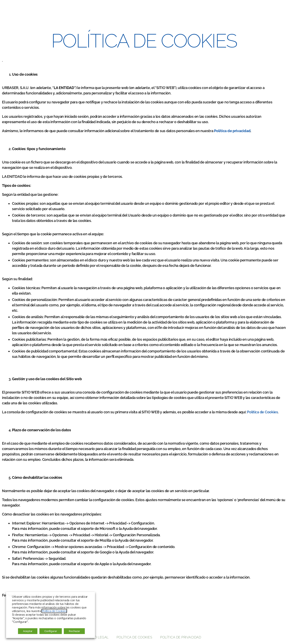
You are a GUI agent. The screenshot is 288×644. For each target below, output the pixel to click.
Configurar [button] (51, 631)
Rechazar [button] (74, 631)
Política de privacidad (181, 637)
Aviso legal (98, 637)
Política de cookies (134, 637)
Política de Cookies (262, 412)
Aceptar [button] (28, 631)
